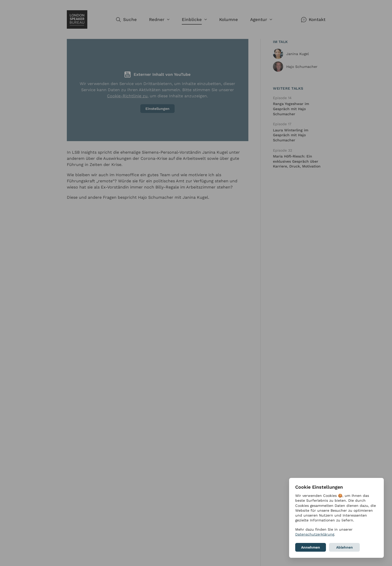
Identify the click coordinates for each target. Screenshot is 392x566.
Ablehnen (345, 547)
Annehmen (311, 547)
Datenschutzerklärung (315, 534)
